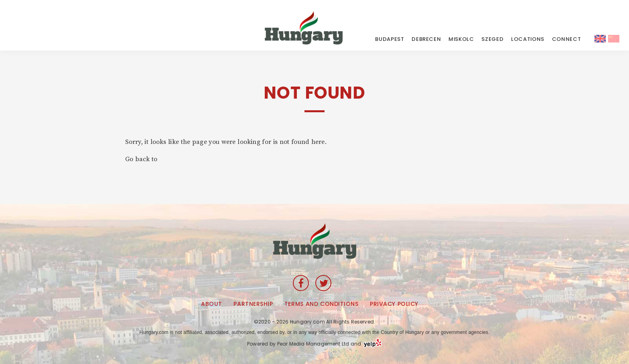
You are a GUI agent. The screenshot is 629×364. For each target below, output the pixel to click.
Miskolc (461, 39)
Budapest (390, 39)
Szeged (492, 39)
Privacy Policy (394, 304)
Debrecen (426, 39)
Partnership (253, 304)
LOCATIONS (528, 39)
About (212, 304)
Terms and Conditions (321, 304)
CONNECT (567, 39)
